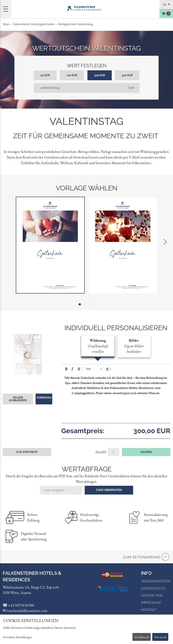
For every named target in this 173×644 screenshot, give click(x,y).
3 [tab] (89, 304)
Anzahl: (101, 452)
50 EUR (45, 75)
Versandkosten (156, 581)
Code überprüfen (109, 490)
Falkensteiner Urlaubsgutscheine (34, 24)
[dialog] (86, 629)
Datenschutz (153, 588)
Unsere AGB (152, 595)
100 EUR (72, 75)
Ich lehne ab (142, 637)
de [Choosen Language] (165, 5)
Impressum (151, 603)
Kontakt (149, 610)
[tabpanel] (50, 245)
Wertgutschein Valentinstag (75, 24)
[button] (66, 369)
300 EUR (100, 75)
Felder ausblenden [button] (18, 399)
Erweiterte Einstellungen (17, 637)
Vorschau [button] (44, 398)
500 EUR (127, 75)
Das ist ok (160, 637)
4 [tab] (93, 304)
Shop (6, 24)
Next (165, 242)
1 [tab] (80, 304)
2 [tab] (84, 304)
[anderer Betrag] (87, 88)
